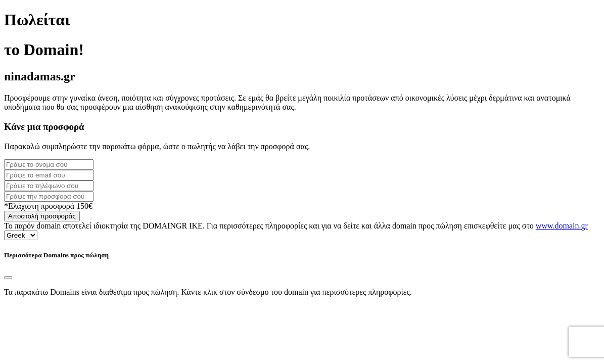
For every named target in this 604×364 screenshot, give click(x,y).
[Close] (8, 278)
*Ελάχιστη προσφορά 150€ (48, 206)
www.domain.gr (562, 226)
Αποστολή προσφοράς (42, 216)
